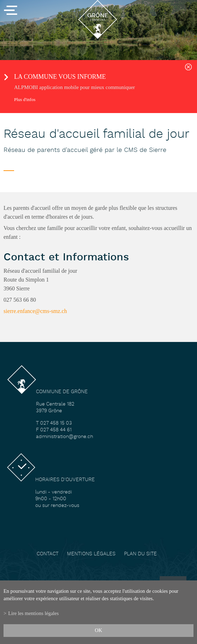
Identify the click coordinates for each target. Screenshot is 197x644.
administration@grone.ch (64, 437)
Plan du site (140, 554)
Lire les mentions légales (33, 613)
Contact (48, 554)
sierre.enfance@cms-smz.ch (35, 311)
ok (98, 630)
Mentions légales (91, 554)
